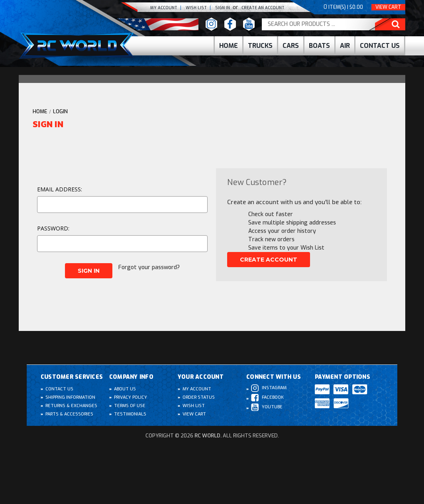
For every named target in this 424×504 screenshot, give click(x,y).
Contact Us (380, 46)
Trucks (260, 46)
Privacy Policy (131, 397)
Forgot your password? (149, 267)
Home (229, 46)
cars (291, 46)
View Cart (389, 7)
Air (345, 46)
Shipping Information (70, 397)
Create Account (269, 260)
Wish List (194, 406)
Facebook (267, 398)
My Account (164, 8)
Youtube (267, 407)
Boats (319, 46)
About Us (125, 389)
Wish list (196, 8)
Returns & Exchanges (71, 406)
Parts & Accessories (69, 414)
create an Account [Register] (263, 8)
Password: (53, 228)
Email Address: (60, 189)
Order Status (199, 397)
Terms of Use (130, 406)
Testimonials (130, 414)
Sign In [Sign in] (223, 8)
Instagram (269, 388)
